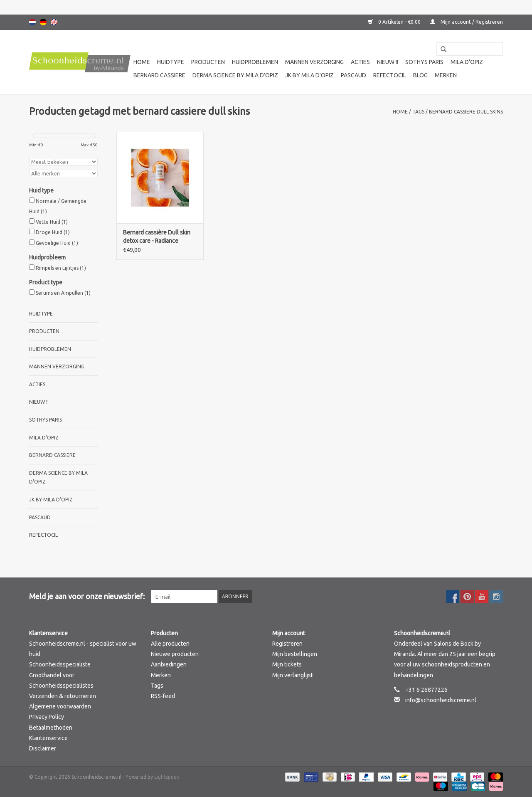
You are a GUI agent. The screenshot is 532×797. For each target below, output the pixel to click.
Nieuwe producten (175, 654)
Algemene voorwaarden (60, 706)
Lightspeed (167, 777)
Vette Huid (52, 222)
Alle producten (170, 644)
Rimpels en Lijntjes (61, 268)
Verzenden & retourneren (63, 696)
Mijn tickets (287, 664)
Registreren (287, 644)
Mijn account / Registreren (467, 22)
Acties (360, 62)
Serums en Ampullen (63, 293)
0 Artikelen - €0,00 (395, 22)
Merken (446, 75)
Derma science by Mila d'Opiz (235, 75)
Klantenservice (48, 738)
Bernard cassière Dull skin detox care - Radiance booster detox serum (157, 237)
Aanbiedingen (169, 664)
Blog (420, 75)
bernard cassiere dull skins (466, 112)
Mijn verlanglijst (293, 675)
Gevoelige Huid (57, 243)
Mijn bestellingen (295, 654)
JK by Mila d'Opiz (309, 75)
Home (142, 62)
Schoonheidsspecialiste (60, 664)
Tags (418, 112)
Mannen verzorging (314, 62)
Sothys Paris (424, 62)
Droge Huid (53, 232)
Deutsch (43, 22)
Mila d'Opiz (467, 62)
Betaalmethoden (51, 728)
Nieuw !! (388, 62)
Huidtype (171, 62)
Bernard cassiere (159, 75)
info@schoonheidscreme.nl (441, 700)
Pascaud (353, 75)
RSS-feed (163, 696)
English (54, 22)
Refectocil (390, 75)
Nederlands (32, 22)
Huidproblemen (255, 62)
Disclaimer (43, 748)
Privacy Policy (47, 717)
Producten (208, 62)
